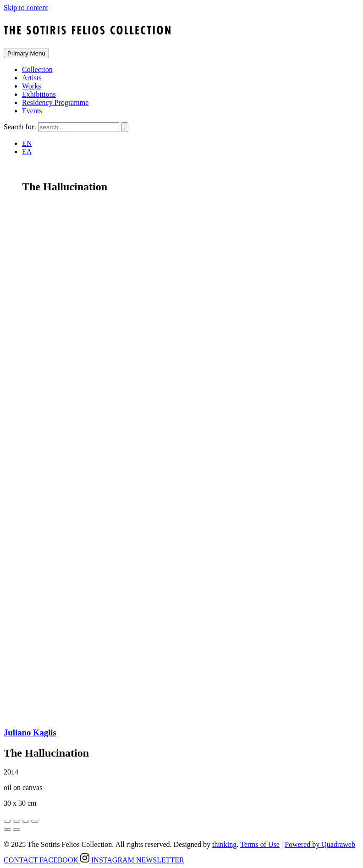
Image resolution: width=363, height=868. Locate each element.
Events (32, 111)
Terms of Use (260, 844)
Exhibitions (39, 94)
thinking (224, 844)
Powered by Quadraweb (320, 844)
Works (31, 86)
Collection (37, 69)
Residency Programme (55, 102)
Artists (32, 78)
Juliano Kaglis (30, 733)
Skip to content (26, 8)
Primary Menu (26, 53)
